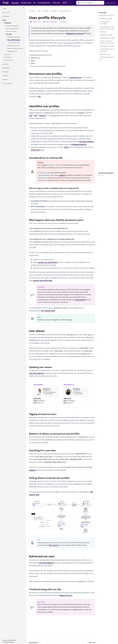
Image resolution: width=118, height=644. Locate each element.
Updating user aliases (106, 35)
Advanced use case (105, 54)
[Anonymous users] (14, 43)
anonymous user (76, 77)
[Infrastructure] (9, 60)
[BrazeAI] (5, 80)
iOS (36, 116)
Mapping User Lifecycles (75, 33)
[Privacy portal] (7, 83)
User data (54, 11)
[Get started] (6, 12)
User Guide (32, 11)
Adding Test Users (66, 595)
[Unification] (8, 23)
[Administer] (6, 16)
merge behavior (80, 300)
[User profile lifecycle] (13, 40)
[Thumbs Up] (100, 176)
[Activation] (8, 55)
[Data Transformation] (12, 29)
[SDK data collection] (14, 37)
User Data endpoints (87, 142)
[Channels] (6, 72)
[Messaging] (6, 68)
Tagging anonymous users (107, 38)
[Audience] (6, 64)
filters (66, 147)
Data (39, 11)
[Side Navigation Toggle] (24, 7)
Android (42, 116)
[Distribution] (8, 57)
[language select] (68, 3)
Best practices (54, 545)
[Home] (5, 9)
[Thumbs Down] (102, 176)
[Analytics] (6, 76)
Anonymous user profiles (106, 16)
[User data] (9, 34)
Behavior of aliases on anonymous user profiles (107, 42)
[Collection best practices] (15, 49)
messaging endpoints (79, 144)
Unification (46, 11)
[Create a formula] (11, 31)
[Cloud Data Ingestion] (12, 26)
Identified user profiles (106, 19)
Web (53, 311)
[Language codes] (12, 51)
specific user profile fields (48, 262)
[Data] (4, 20)
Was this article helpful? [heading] (106, 173)
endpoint (51, 175)
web (30, 116)
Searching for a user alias (107, 46)
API (39, 96)
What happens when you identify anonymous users (107, 28)
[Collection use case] (13, 46)
